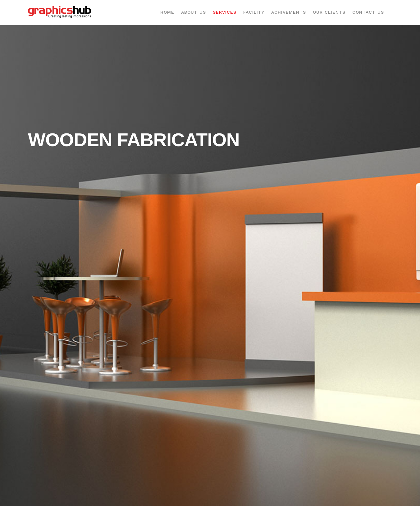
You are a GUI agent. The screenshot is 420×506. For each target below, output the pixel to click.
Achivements (289, 12)
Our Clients (329, 12)
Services (225, 12)
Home (167, 12)
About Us (194, 12)
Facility (254, 12)
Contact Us (368, 12)
